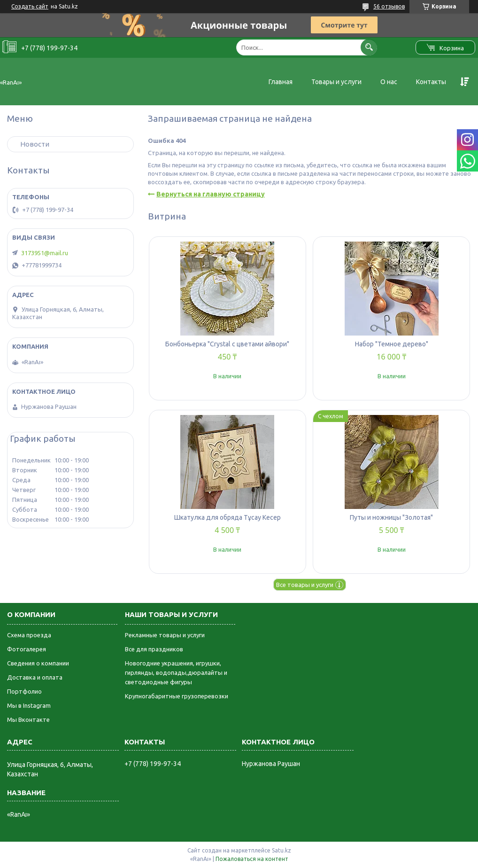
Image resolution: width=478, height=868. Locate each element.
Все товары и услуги (305, 585)
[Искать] (369, 47)
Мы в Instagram (29, 705)
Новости (35, 144)
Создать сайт (30, 6)
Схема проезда (29, 635)
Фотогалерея (27, 649)
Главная (281, 82)
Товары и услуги (336, 82)
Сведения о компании (38, 663)
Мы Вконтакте (28, 719)
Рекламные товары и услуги (165, 635)
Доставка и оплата (35, 677)
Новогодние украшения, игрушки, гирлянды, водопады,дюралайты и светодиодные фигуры (176, 673)
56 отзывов (389, 6)
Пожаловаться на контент (252, 859)
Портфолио (24, 691)
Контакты (431, 82)
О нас (389, 82)
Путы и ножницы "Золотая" (391, 517)
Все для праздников (154, 649)
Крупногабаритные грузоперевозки (177, 696)
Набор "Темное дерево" (392, 344)
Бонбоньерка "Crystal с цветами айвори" (227, 344)
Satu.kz (281, 850)
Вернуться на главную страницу (211, 194)
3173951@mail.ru (45, 253)
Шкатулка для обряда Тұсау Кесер (227, 517)
